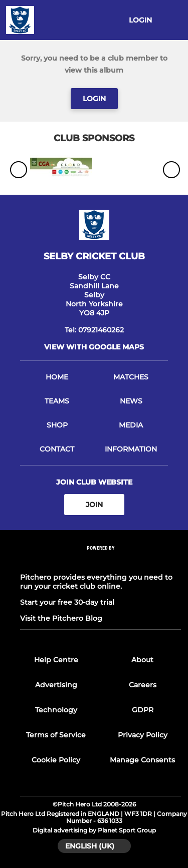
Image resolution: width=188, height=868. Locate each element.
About (142, 660)
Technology (56, 710)
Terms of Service (56, 735)
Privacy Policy (143, 735)
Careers (143, 685)
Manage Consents (142, 760)
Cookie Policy (56, 760)
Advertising (56, 685)
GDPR (143, 710)
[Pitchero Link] (101, 561)
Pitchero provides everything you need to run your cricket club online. (96, 582)
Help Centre (56, 660)
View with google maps (94, 347)
